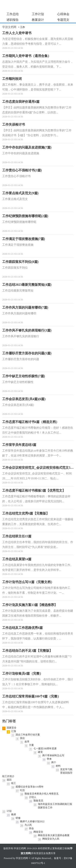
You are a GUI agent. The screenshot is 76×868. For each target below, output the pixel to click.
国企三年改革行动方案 (28, 735)
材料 (58, 766)
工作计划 (38, 14)
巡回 (9, 780)
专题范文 (63, 20)
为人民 (28, 825)
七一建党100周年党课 (45, 749)
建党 (40, 752)
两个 (54, 762)
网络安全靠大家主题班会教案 (54, 835)
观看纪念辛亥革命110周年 (30, 787)
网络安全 (38, 832)
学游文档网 (9, 27)
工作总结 (13, 14)
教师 (14, 814)
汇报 (14, 731)
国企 (22, 738)
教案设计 (38, 20)
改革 (27, 742)
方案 (31, 745)
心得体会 (63, 14)
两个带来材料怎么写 (53, 755)
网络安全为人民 (51, 839)
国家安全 (12, 728)
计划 (9, 811)
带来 (49, 759)
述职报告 (13, 20)
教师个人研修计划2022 (32, 821)
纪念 (22, 790)
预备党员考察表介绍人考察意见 (42, 794)
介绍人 (33, 797)
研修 (18, 818)
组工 (14, 783)
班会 (31, 828)
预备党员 (38, 801)
